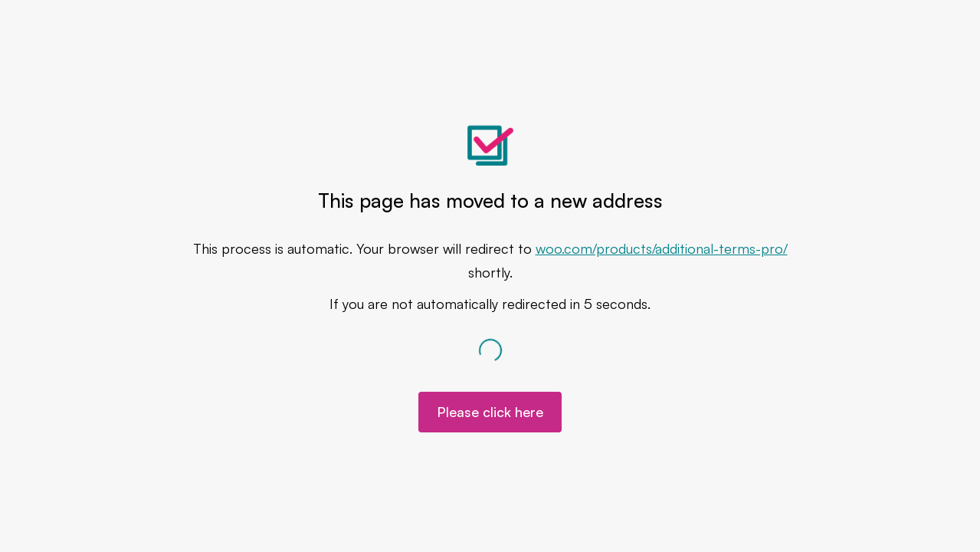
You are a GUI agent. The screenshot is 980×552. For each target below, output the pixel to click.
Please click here (490, 412)
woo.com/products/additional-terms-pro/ (662, 248)
